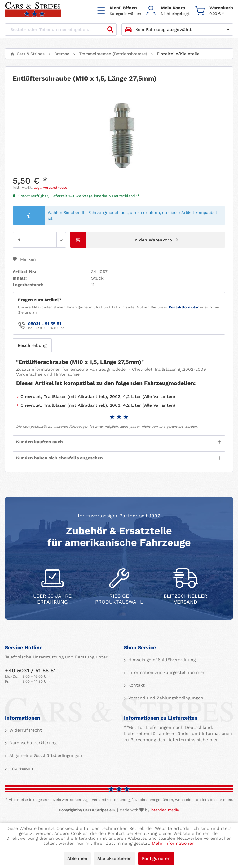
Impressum (20, 768)
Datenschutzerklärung (32, 743)
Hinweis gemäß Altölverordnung (161, 660)
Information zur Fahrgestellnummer (166, 672)
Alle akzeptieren (115, 858)
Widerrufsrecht (25, 730)
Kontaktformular (184, 307)
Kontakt (136, 685)
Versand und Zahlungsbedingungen (165, 698)
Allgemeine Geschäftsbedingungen (45, 755)
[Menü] (118, 10)
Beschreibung (32, 345)
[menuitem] (118, 10)
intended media (165, 810)
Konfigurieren (156, 858)
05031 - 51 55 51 (44, 324)
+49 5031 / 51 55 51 (30, 670)
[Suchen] (110, 29)
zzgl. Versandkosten (52, 188)
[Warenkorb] (214, 10)
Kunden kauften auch (40, 442)
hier (214, 740)
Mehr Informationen (173, 843)
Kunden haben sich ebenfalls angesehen (59, 458)
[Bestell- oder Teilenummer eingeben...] (61, 29)
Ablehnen (77, 858)
